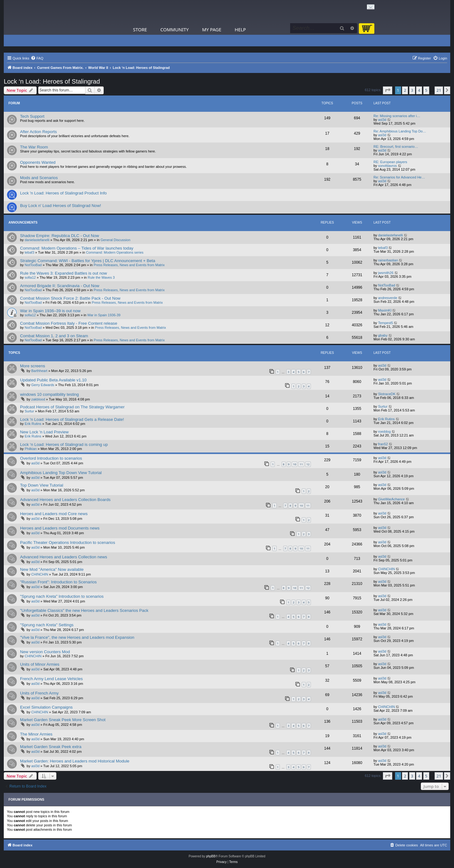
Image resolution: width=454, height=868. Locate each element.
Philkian (31, 449)
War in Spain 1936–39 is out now (50, 311)
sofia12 (30, 277)
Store (140, 29)
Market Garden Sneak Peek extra (51, 747)
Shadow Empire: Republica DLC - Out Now (60, 236)
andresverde (388, 298)
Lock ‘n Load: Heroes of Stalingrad (52, 81)
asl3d (382, 120)
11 (301, 464)
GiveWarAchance (391, 499)
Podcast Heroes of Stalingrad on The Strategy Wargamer (72, 407)
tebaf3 (30, 252)
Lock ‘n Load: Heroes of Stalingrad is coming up (64, 444)
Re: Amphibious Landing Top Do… (400, 131)
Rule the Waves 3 (101, 277)
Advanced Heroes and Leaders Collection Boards (65, 500)
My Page (212, 29)
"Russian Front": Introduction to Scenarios (58, 582)
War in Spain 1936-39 (104, 315)
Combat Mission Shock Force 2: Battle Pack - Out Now (70, 298)
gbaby (383, 335)
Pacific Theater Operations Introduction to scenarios (68, 542)
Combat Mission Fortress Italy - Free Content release (69, 323)
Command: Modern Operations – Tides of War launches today (77, 248)
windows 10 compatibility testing (50, 394)
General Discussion (115, 240)
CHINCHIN (40, 574)
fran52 (383, 444)
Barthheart (39, 371)
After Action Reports (38, 132)
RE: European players (390, 162)
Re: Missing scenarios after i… (397, 116)
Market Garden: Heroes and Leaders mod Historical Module (75, 761)
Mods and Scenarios (39, 178)
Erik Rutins (33, 424)
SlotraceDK (387, 394)
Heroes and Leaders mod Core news (54, 514)
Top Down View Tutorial (42, 485)
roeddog (384, 431)
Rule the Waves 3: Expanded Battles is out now (63, 273)
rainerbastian (388, 260)
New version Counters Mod (45, 652)
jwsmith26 (386, 273)
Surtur (29, 411)
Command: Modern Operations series (115, 252)
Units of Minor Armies (40, 664)
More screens (33, 366)
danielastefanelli (37, 240)
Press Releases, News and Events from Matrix (129, 265)
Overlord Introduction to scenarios (51, 458)
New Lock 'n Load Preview (44, 432)
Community (175, 29)
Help (240, 29)
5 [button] (426, 90)
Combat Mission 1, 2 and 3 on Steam (54, 336)
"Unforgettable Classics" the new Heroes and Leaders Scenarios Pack (84, 610)
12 (308, 464)
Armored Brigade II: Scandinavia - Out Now (60, 286)
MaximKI (385, 310)
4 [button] (419, 90)
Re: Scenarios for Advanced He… (399, 177)
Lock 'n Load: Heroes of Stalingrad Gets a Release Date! (72, 419)
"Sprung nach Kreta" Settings (47, 625)
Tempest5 (386, 323)
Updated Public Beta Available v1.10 (53, 380)
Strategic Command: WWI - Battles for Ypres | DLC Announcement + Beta (88, 261)
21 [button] (439, 90)
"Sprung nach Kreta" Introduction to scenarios (62, 596)
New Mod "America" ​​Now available (52, 569)
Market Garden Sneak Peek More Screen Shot (63, 720)
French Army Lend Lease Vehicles (51, 679)
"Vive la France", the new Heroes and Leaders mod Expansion (77, 637)
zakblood (38, 399)
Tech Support (32, 116)
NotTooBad (33, 265)
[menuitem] (37, 58)
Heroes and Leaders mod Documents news (60, 528)
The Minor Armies (36, 734)
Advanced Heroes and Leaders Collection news (64, 557)
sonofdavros (388, 166)
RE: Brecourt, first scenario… (396, 147)
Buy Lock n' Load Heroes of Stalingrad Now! (60, 206)
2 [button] (405, 90)
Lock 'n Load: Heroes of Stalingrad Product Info (63, 193)
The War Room (34, 147)
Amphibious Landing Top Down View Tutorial (61, 473)
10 (295, 464)
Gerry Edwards (43, 385)
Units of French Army (39, 693)
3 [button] (412, 90)
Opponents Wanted (38, 162)
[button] (388, 90)
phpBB (211, 856)
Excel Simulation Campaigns (46, 707)
